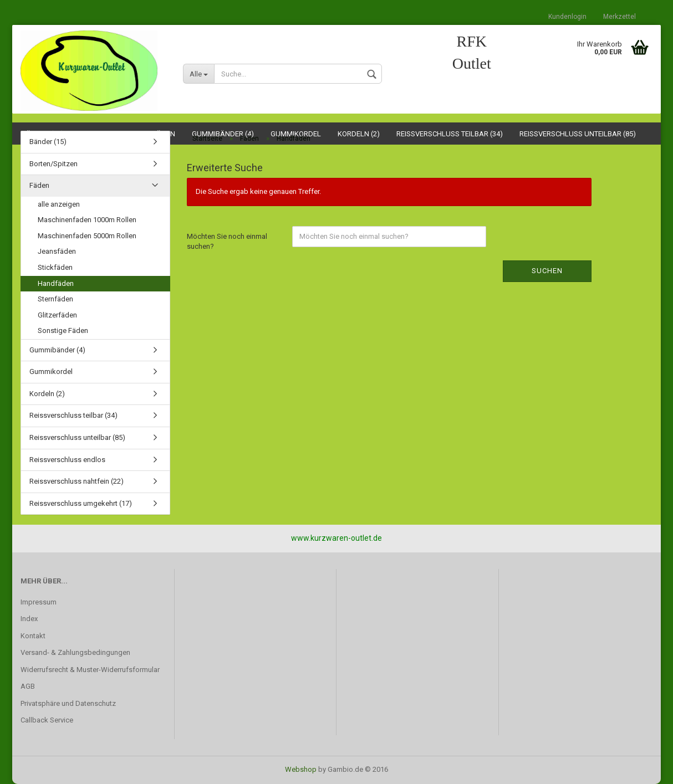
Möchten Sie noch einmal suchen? (227, 242)
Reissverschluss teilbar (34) (73, 415)
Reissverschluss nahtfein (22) (77, 481)
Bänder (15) (48, 142)
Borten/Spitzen (53, 164)
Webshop (301, 769)
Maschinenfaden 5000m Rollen (87, 236)
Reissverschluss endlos (67, 460)
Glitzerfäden (57, 315)
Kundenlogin (567, 17)
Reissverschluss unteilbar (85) (77, 437)
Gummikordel (51, 371)
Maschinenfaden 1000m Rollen (87, 220)
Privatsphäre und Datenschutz (68, 703)
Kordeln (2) (47, 394)
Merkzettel (620, 17)
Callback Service (47, 720)
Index (29, 619)
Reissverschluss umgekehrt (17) (81, 503)
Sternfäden (55, 299)
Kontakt (33, 636)
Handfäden (56, 283)
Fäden (39, 185)
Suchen (547, 271)
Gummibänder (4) (57, 350)
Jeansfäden (57, 251)
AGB (28, 686)
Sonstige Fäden (63, 330)
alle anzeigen (59, 204)
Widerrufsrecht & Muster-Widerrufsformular (90, 670)
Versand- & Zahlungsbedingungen (75, 652)
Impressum (39, 602)
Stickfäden (55, 267)
